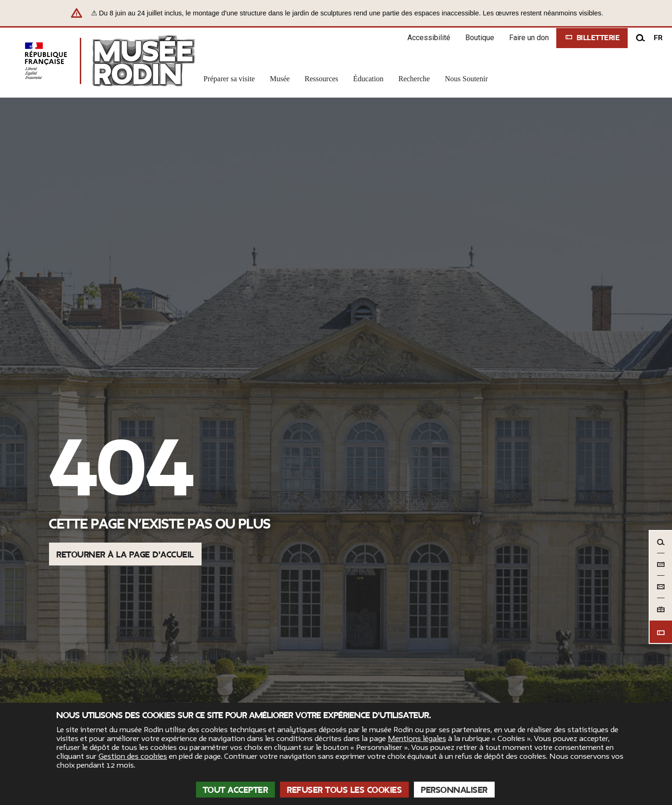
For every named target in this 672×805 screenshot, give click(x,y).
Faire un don (529, 38)
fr (658, 38)
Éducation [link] (368, 79)
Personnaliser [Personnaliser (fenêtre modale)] (454, 790)
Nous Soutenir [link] (466, 79)
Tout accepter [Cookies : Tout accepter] (236, 790)
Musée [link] (280, 79)
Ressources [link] (322, 79)
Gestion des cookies (133, 756)
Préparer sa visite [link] (229, 79)
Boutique (480, 38)
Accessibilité (429, 38)
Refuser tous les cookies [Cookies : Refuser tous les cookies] (344, 790)
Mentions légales (417, 739)
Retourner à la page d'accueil (125, 555)
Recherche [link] (414, 79)
